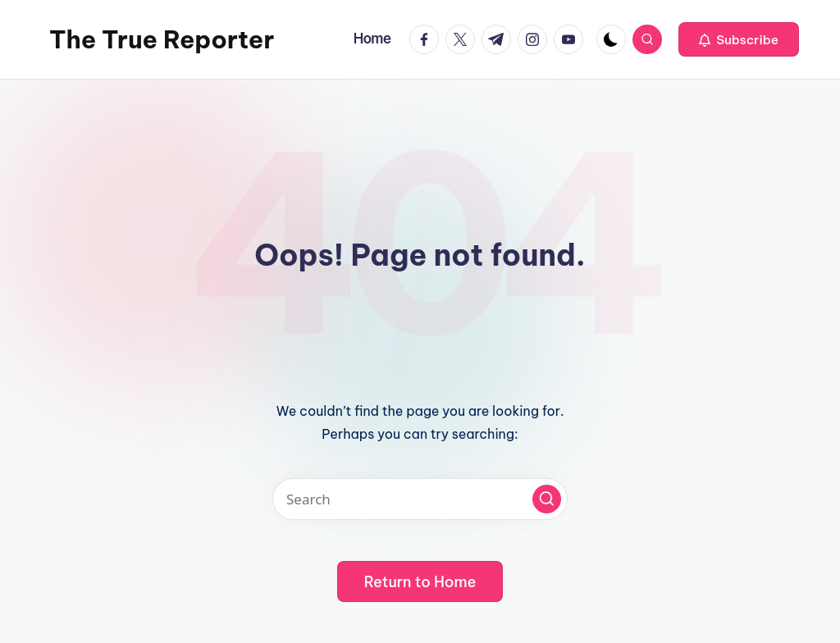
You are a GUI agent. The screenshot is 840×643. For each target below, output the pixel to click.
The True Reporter (162, 39)
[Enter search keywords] (420, 499)
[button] (739, 39)
